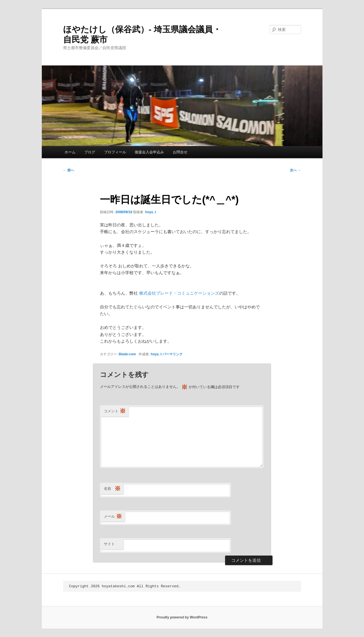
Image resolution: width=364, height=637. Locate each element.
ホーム (70, 152)
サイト (109, 544)
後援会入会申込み (149, 152)
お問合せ (180, 152)
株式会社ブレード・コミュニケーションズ (179, 293)
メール (113, 517)
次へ (295, 170)
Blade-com (127, 354)
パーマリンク (173, 354)
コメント (115, 411)
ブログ (90, 152)
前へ (69, 170)
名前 (112, 489)
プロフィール (115, 152)
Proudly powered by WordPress (182, 617)
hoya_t (151, 212)
